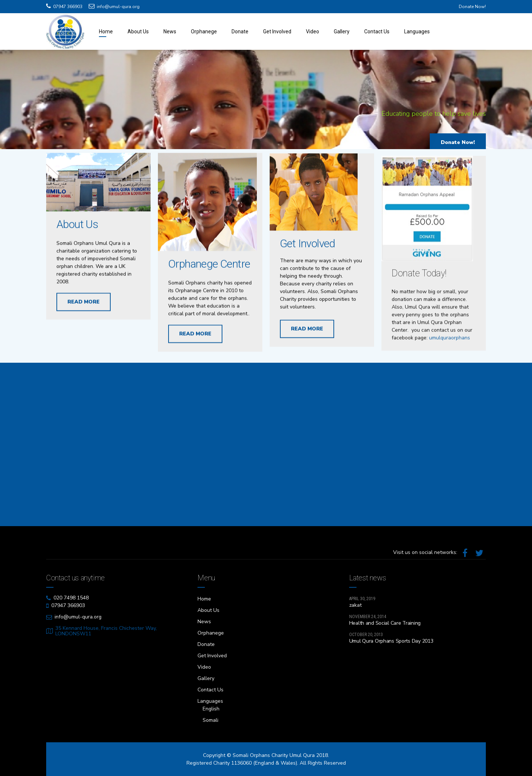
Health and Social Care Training (385, 623)
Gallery (342, 32)
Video (313, 32)
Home (106, 32)
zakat (355, 605)
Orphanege (204, 32)
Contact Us (377, 32)
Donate (240, 32)
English (211, 709)
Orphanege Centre (209, 267)
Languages (417, 32)
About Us (138, 32)
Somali (210, 720)
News (170, 32)
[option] (266, 101)
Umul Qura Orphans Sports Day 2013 (391, 641)
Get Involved (277, 32)
